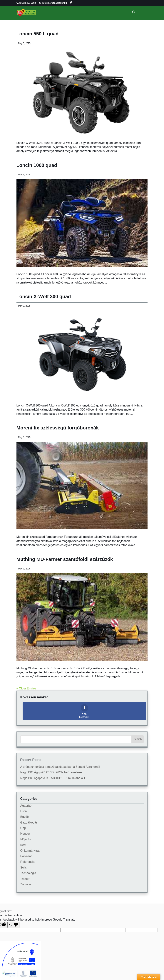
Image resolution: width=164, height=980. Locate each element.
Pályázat (26, 856)
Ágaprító (26, 806)
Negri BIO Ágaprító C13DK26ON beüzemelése (51, 772)
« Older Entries (26, 688)
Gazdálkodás (29, 822)
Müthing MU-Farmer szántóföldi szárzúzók (65, 559)
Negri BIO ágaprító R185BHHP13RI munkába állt (53, 778)
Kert (23, 845)
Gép (23, 828)
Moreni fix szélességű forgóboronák (58, 428)
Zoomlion (26, 884)
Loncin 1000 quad (37, 165)
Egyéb (25, 817)
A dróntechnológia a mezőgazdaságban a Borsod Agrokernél (60, 767)
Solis (24, 867)
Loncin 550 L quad (38, 34)
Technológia (28, 873)
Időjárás (26, 839)
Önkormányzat (30, 851)
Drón (24, 811)
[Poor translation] (14, 925)
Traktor (25, 879)
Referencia (27, 862)
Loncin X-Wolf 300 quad (44, 296)
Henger (25, 834)
